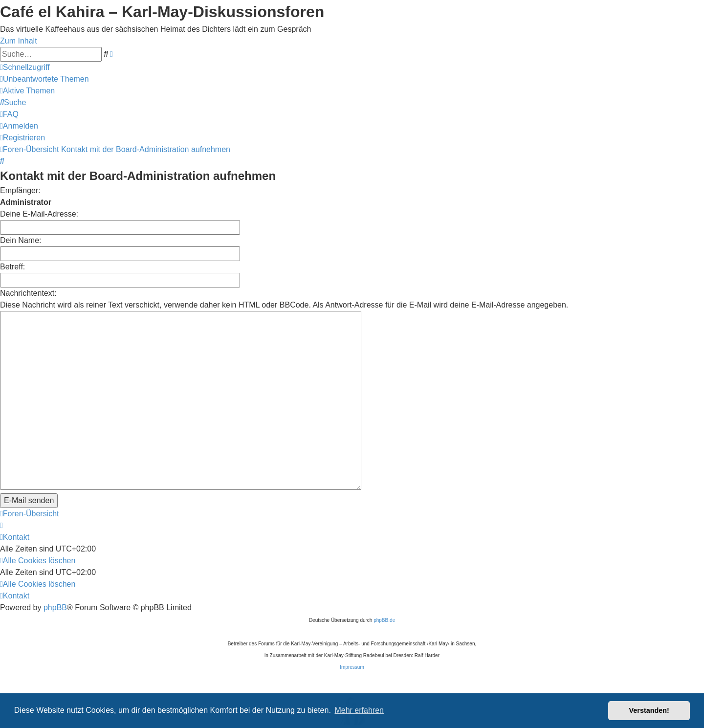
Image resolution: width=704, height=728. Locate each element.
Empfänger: (20, 190)
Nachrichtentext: (28, 293)
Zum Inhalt (19, 41)
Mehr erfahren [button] (359, 710)
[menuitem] (44, 79)
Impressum (352, 611)
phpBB (55, 552)
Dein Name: (21, 240)
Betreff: (12, 267)
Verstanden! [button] (649, 710)
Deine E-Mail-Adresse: (39, 214)
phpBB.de (384, 564)
